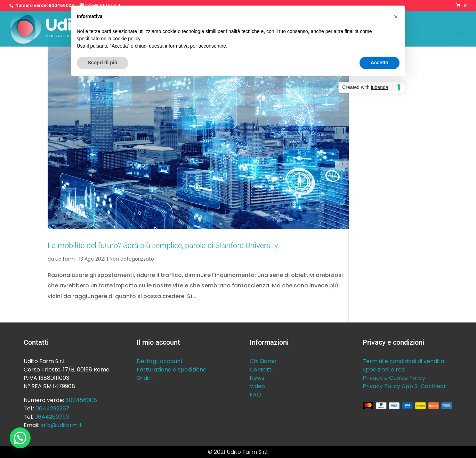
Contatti (261, 370)
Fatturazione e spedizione (172, 370)
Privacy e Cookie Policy (394, 378)
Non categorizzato (132, 259)
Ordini (145, 378)
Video (257, 386)
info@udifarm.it (61, 425)
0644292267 (53, 408)
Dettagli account (160, 361)
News (257, 378)
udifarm (65, 259)
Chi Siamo (263, 361)
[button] (20, 438)
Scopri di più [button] (103, 63)
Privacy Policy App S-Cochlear (404, 386)
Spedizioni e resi (384, 370)
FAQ (255, 395)
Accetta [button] (380, 63)
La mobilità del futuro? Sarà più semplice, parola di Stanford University (163, 245)
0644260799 (52, 417)
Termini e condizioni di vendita (403, 361)
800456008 (61, 5)
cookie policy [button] (126, 39)
